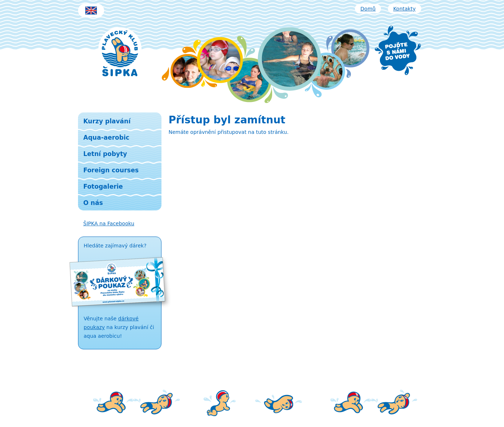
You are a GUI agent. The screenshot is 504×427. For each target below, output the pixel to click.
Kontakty (405, 9)
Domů (368, 9)
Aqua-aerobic (106, 137)
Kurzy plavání (107, 121)
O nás (93, 203)
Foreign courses (111, 170)
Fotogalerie (103, 186)
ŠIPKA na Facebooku (109, 223)
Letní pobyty (105, 154)
